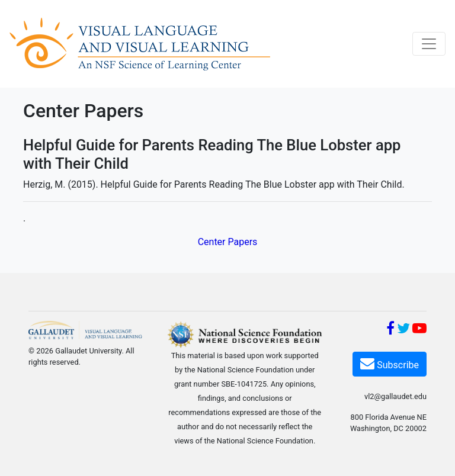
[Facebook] (390, 330)
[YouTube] (419, 330)
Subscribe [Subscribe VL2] (390, 363)
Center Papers (228, 242)
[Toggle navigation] (429, 44)
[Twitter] (403, 330)
